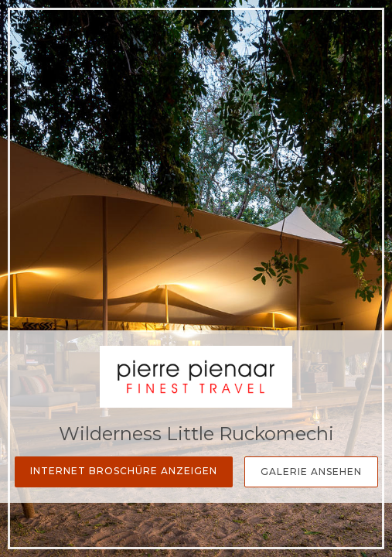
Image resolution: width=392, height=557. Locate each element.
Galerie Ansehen (311, 472)
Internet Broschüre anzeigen (124, 471)
